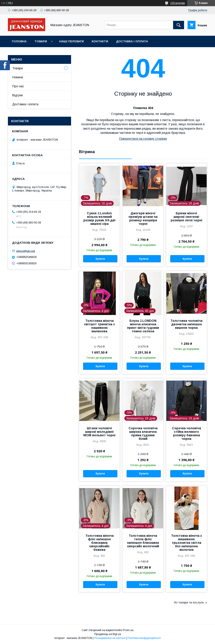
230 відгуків (178, 3)
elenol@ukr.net (26, 251)
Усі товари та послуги (189, 602)
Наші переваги (72, 41)
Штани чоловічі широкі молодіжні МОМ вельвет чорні (99, 432)
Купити (100, 259)
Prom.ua (128, 630)
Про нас (18, 86)
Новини (18, 77)
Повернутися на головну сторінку (143, 139)
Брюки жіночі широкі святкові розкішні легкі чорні (186, 217)
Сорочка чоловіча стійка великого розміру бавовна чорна (186, 433)
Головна (19, 41)
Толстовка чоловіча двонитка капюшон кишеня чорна (186, 324)
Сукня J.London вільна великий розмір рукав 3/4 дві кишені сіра (99, 218)
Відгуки (18, 95)
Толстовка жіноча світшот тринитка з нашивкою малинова (99, 326)
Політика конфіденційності (144, 638)
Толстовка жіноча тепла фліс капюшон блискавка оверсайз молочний (143, 541)
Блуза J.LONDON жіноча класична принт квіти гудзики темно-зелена (143, 326)
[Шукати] (179, 25)
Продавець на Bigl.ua (107, 634)
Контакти (100, 41)
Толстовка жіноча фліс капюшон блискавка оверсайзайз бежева (99, 543)
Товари (41, 41)
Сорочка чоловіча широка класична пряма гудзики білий (143, 433)
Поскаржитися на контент (110, 638)
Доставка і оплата (132, 41)
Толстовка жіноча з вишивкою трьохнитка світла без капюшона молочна (186, 543)
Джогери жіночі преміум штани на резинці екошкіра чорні (143, 218)
